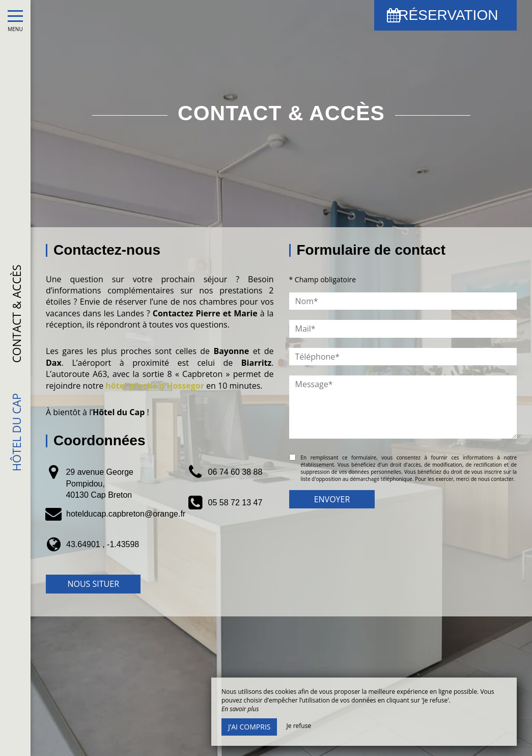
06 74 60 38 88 (235, 472)
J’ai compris (249, 727)
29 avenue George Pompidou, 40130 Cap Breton (100, 483)
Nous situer (93, 584)
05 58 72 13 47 (235, 503)
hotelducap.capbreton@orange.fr (126, 514)
